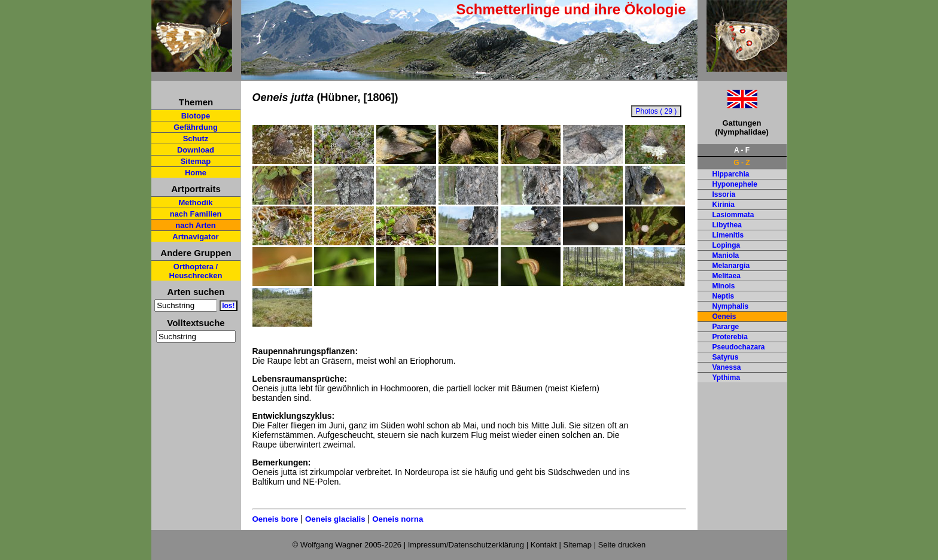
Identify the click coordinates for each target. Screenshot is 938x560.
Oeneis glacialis (335, 519)
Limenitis (728, 235)
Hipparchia (731, 174)
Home (196, 173)
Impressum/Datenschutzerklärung (466, 545)
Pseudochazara (739, 347)
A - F (742, 150)
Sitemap (196, 161)
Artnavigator (195, 237)
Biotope (196, 116)
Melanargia (731, 266)
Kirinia (724, 205)
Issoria (724, 194)
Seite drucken (622, 545)
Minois (724, 286)
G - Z (741, 163)
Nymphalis (731, 306)
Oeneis (724, 316)
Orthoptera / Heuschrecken (196, 271)
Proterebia (730, 337)
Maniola (726, 255)
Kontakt (544, 545)
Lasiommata (733, 215)
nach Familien (196, 214)
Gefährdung (196, 127)
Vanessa (727, 367)
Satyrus (726, 357)
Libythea (727, 225)
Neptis (724, 296)
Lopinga (727, 245)
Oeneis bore (275, 519)
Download (196, 150)
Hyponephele (735, 184)
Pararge (726, 327)
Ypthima (727, 378)
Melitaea (727, 276)
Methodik (195, 203)
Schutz (196, 139)
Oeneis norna (398, 519)
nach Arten (195, 225)
